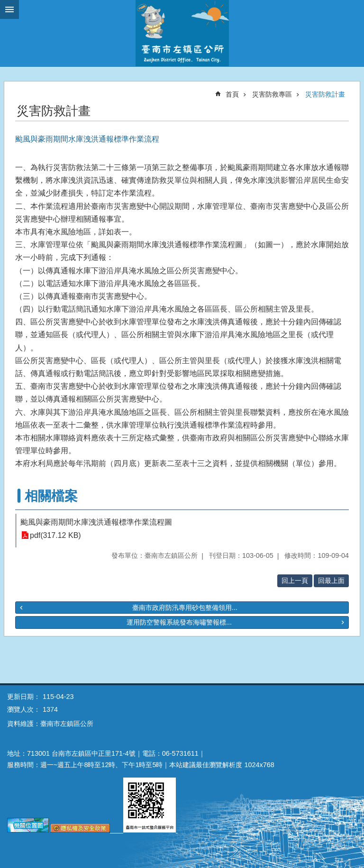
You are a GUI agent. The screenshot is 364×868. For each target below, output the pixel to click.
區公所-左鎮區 (182, 33)
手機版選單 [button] (9, 9)
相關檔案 (51, 496)
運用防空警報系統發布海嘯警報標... (179, 622)
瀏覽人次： (24, 709)
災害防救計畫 (325, 94)
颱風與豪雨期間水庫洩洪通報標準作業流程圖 (96, 522)
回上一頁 (295, 581)
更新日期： (24, 697)
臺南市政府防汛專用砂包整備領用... (185, 608)
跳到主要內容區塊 (5, 5)
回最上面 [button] (331, 581)
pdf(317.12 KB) (55, 535)
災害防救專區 (272, 94)
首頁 (232, 94)
